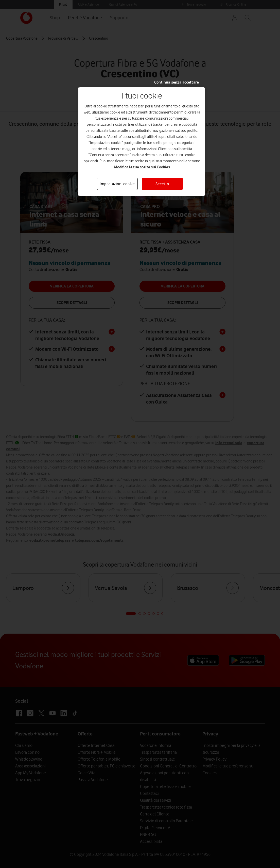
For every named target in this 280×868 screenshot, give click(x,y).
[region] (142, 142)
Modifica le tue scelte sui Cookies (142, 167)
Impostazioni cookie (117, 184)
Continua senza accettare (177, 82)
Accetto (162, 184)
